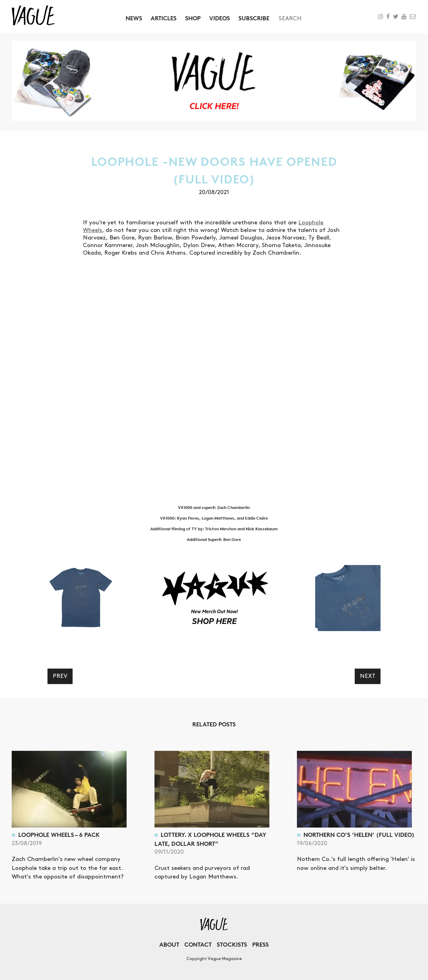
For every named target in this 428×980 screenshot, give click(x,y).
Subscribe (254, 18)
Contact (198, 944)
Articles (164, 18)
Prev (60, 676)
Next (368, 676)
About (169, 944)
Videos (220, 18)
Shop (193, 18)
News (134, 18)
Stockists (232, 944)
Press (260, 944)
